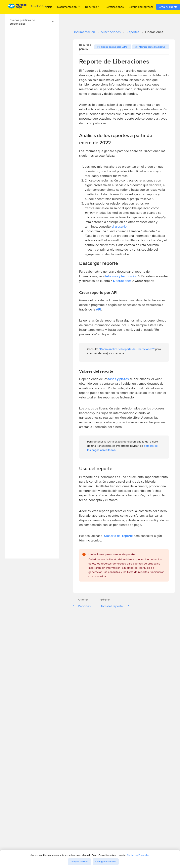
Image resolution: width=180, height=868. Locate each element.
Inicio (49, 7)
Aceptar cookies (79, 862)
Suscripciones (111, 32)
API (99, 309)
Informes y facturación (121, 276)
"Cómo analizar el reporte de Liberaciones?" (127, 349)
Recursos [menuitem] (93, 7)
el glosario (119, 226)
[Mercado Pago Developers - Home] (27, 7)
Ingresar (148, 7)
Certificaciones (115, 7)
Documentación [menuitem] (69, 7)
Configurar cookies (106, 862)
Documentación (84, 32)
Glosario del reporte (118, 536)
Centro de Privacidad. (139, 855)
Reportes (133, 32)
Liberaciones (123, 281)
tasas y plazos (119, 379)
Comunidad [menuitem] (137, 7)
